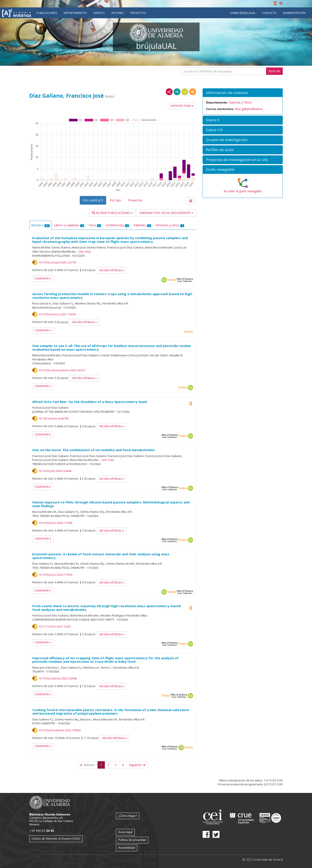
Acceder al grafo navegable (243, 191)
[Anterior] (88, 765)
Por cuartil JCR (93, 200)
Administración (294, 13)
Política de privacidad (132, 840)
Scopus (172, 280)
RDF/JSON (193, 92)
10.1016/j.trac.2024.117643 (56, 523)
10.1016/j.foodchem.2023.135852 (60, 730)
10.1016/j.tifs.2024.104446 (55, 471)
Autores (118, 13)
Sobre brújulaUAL (243, 13)
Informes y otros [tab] (170, 225)
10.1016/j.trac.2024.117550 (56, 575)
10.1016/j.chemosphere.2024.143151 (62, 370)
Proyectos (138, 13)
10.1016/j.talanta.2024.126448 (58, 678)
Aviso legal (125, 832)
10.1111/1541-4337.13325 (55, 626)
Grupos (99, 13)
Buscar (274, 71)
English (281, 3)
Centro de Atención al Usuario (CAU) (56, 838)
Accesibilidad (127, 847)
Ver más (85, 252)
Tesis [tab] (95, 225)
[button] (243, 93)
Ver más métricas (112, 270)
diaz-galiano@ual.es (249, 109)
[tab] (243, 93)
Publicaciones (47, 13)
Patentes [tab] (142, 225)
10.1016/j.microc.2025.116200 (57, 314)
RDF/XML (169, 92)
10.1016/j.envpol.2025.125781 (58, 262)
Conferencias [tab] (117, 225)
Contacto (269, 13)
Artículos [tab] (41, 225)
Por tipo (115, 200)
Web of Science (185, 280)
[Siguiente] (137, 765)
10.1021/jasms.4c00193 (54, 418)
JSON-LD (177, 92)
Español (275, 3)
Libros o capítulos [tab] (69, 225)
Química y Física (240, 102)
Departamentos (75, 13)
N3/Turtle (185, 92)
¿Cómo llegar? (128, 816)
